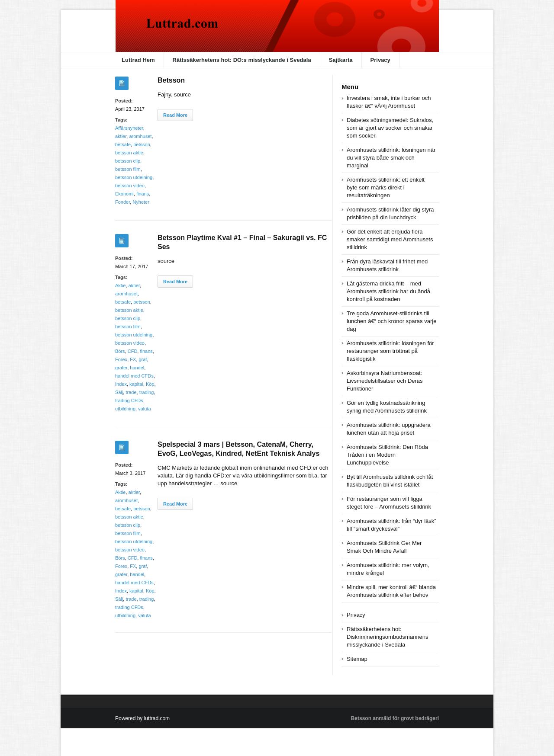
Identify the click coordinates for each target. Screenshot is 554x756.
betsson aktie (129, 153)
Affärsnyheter (129, 128)
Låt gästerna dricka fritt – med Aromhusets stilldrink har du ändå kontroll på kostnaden (388, 291)
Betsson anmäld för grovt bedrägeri (395, 718)
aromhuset (140, 136)
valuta (144, 409)
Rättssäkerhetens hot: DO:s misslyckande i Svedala (242, 60)
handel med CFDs (134, 376)
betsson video (130, 186)
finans (143, 194)
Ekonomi (124, 194)
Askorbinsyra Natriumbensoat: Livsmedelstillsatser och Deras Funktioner (385, 381)
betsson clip (128, 161)
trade (131, 392)
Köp (150, 384)
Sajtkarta (341, 60)
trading (147, 392)
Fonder (122, 202)
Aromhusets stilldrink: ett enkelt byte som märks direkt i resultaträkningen (386, 187)
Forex (121, 359)
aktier (121, 136)
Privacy (380, 60)
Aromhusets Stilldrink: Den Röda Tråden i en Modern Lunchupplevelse (387, 455)
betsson (142, 144)
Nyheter (141, 202)
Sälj (119, 392)
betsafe (123, 144)
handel (137, 368)
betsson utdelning (134, 177)
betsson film (128, 169)
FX (133, 359)
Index (121, 384)
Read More (175, 115)
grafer (121, 368)
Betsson (171, 80)
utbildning (125, 409)
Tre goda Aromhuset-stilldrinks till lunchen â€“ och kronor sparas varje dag (391, 321)
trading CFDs (129, 400)
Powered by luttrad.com (142, 718)
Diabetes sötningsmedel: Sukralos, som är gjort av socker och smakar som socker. (390, 128)
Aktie (120, 285)
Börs (120, 351)
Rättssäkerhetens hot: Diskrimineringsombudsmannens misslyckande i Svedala (388, 637)
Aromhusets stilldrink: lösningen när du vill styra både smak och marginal (391, 158)
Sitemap (357, 659)
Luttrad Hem (138, 60)
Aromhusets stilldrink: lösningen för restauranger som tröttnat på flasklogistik (390, 351)
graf (143, 359)
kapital (136, 384)
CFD (133, 351)
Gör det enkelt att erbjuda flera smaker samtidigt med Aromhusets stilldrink (390, 239)
